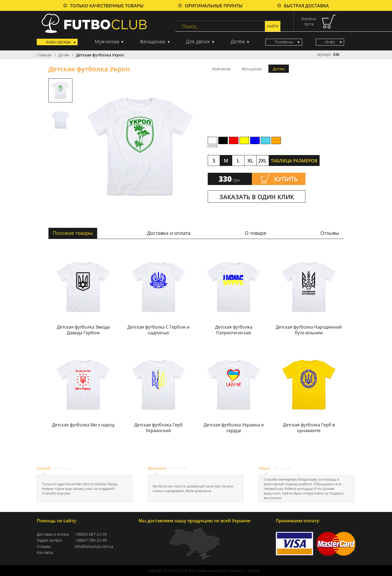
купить (286, 179)
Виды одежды (59, 42)
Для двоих (198, 41)
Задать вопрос (50, 540)
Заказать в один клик (257, 197)
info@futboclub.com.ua (93, 547)
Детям (238, 41)
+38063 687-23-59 (91, 534)
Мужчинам (107, 41)
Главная (44, 55)
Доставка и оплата (53, 534)
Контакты (45, 553)
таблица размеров (294, 161)
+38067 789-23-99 (91, 540)
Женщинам (152, 41)
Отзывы (44, 547)
